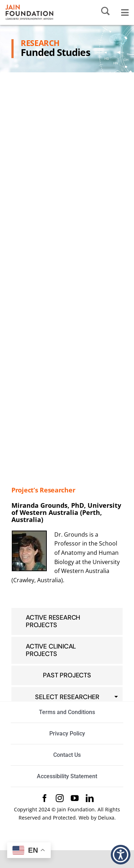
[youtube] (75, 798)
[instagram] (60, 798)
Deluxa (106, 818)
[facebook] (45, 798)
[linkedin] (90, 798)
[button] (121, 855)
